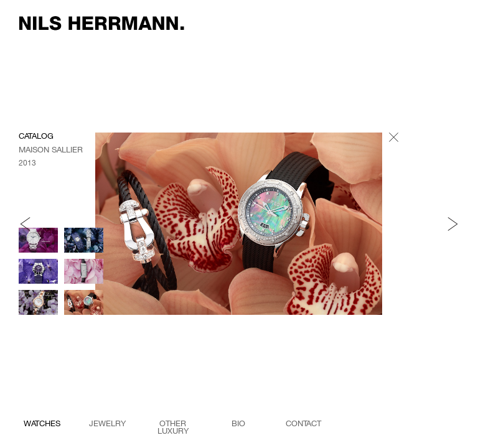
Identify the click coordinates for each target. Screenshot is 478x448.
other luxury (173, 426)
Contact (303, 424)
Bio (238, 424)
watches (42, 424)
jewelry (107, 424)
